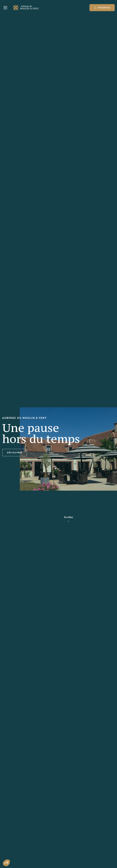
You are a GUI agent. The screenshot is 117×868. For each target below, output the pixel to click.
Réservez (102, 8)
